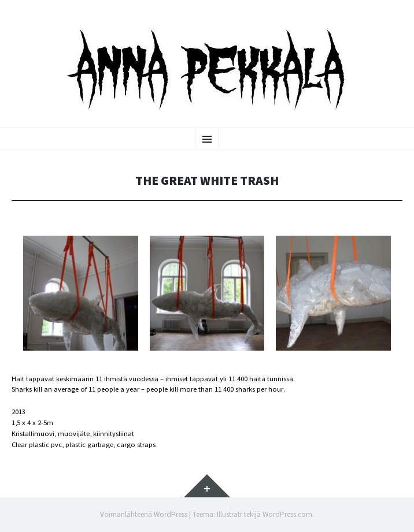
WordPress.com (287, 514)
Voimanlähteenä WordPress (144, 514)
